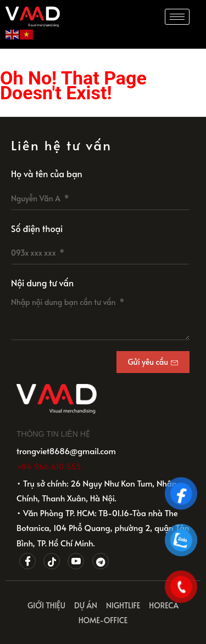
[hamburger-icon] (177, 17)
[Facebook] (27, 561)
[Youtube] (76, 561)
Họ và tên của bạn (47, 173)
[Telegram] (101, 561)
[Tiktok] (52, 561)
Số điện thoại (37, 228)
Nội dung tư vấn (42, 283)
